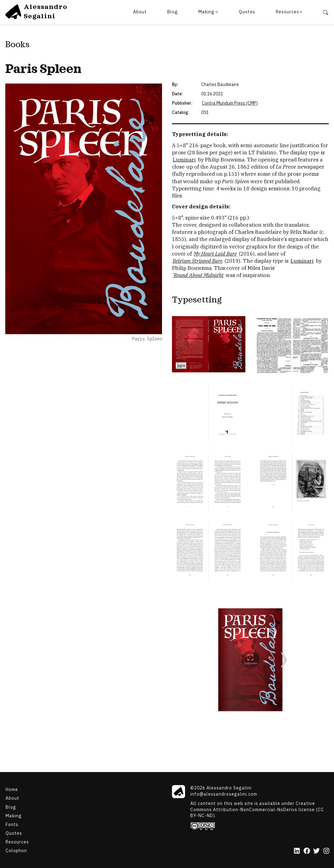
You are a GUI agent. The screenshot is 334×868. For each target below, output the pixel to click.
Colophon (16, 851)
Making (206, 12)
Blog (173, 12)
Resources (288, 12)
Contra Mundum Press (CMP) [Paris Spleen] (230, 103)
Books (17, 45)
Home (12, 789)
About (140, 12)
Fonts (12, 824)
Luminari (184, 160)
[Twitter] (316, 851)
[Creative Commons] (260, 826)
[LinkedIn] (297, 851)
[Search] (325, 12)
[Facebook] (307, 851)
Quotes (247, 12)
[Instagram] (326, 851)
